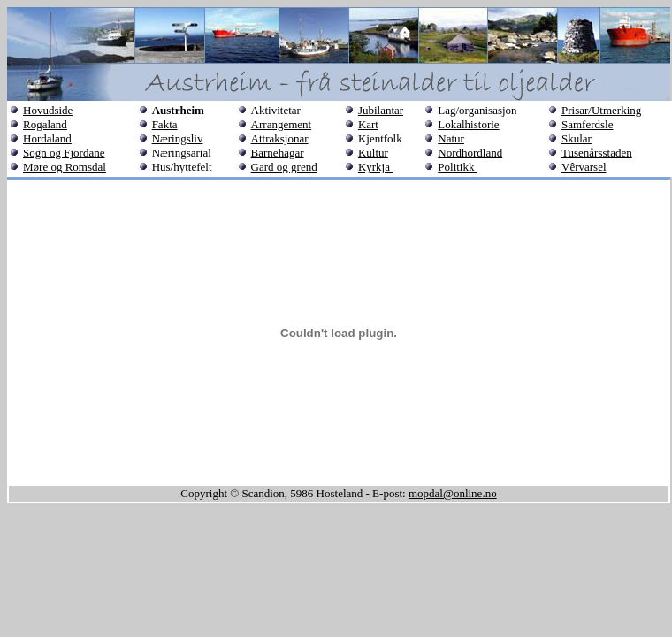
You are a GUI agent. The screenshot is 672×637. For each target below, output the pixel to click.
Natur (451, 138)
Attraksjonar (280, 138)
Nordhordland (470, 153)
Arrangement (282, 124)
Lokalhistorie (468, 124)
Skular (577, 138)
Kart (368, 124)
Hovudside (48, 110)
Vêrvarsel (584, 167)
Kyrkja (375, 167)
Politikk (457, 167)
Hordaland (47, 138)
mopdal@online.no (453, 493)
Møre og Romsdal (65, 167)
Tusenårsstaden (597, 153)
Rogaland (45, 124)
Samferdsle (587, 124)
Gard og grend (284, 167)
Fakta (165, 124)
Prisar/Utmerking (601, 110)
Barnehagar (278, 153)
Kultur (373, 153)
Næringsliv (178, 138)
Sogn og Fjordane (64, 153)
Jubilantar (381, 110)
